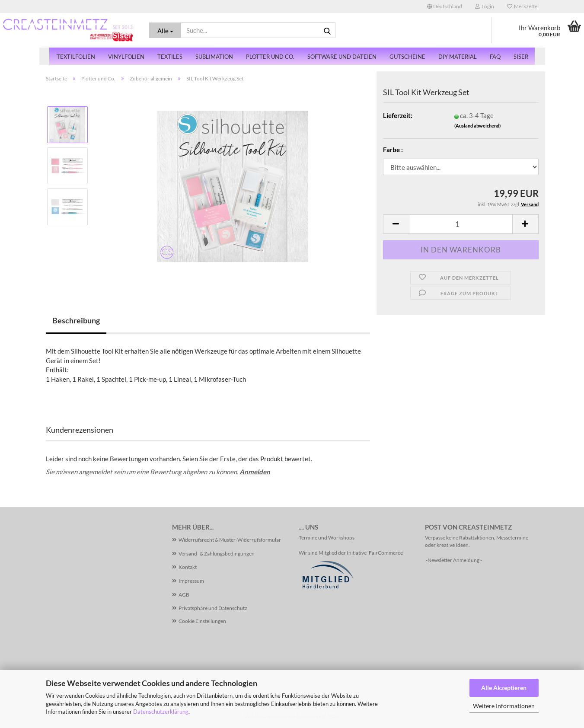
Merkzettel (523, 6)
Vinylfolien (126, 57)
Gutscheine (407, 57)
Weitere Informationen (504, 706)
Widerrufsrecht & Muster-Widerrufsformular (230, 540)
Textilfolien (76, 57)
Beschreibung (76, 320)
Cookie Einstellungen (202, 621)
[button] (445, 6)
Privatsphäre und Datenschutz (213, 608)
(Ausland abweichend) (477, 126)
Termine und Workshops (327, 538)
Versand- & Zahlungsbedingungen (217, 554)
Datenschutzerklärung (161, 712)
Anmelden (255, 472)
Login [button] (485, 6)
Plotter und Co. (270, 57)
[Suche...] (165, 30)
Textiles (170, 57)
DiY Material (458, 57)
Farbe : (393, 150)
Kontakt (188, 567)
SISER (521, 57)
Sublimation (214, 57)
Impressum (191, 581)
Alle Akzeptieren (504, 688)
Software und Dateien (342, 57)
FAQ (495, 57)
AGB (184, 595)
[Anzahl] (461, 224)
